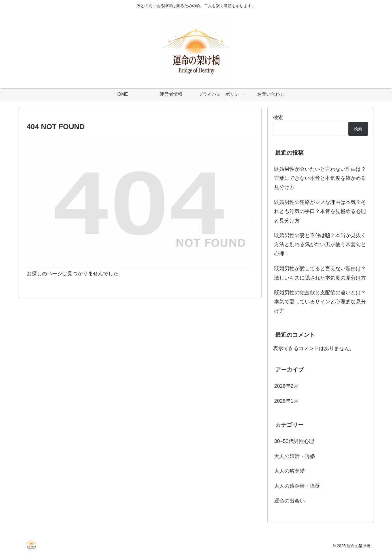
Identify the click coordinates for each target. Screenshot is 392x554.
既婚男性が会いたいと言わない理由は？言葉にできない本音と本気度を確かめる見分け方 (320, 178)
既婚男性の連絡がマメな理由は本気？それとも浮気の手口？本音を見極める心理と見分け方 (320, 211)
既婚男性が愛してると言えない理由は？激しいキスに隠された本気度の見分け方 (320, 273)
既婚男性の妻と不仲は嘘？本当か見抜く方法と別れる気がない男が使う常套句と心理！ (320, 245)
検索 (278, 117)
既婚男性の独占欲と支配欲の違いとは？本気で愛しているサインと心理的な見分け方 (320, 302)
